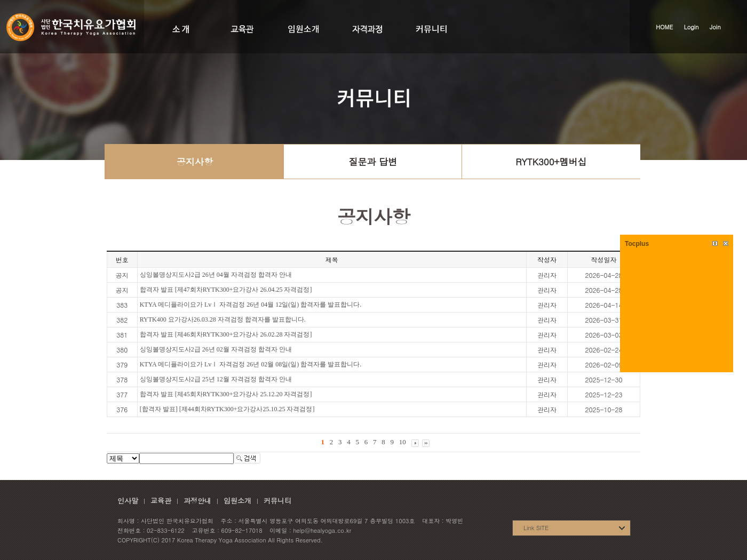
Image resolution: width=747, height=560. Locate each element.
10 (403, 442)
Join (715, 27)
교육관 (161, 501)
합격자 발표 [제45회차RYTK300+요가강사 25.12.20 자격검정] (226, 394)
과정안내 (197, 501)
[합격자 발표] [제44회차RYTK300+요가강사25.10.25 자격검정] (227, 409)
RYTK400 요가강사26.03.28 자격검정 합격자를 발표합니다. (223, 319)
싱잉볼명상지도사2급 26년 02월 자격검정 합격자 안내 (216, 349)
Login (692, 27)
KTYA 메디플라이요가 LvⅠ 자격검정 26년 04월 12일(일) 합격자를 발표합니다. (251, 305)
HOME (664, 27)
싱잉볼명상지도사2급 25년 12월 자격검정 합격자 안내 (216, 379)
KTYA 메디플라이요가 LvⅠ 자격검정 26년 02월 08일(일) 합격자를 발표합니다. (251, 364)
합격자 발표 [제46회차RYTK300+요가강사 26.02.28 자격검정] (226, 334)
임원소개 (237, 501)
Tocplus (637, 244)
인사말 (128, 501)
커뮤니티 (277, 501)
